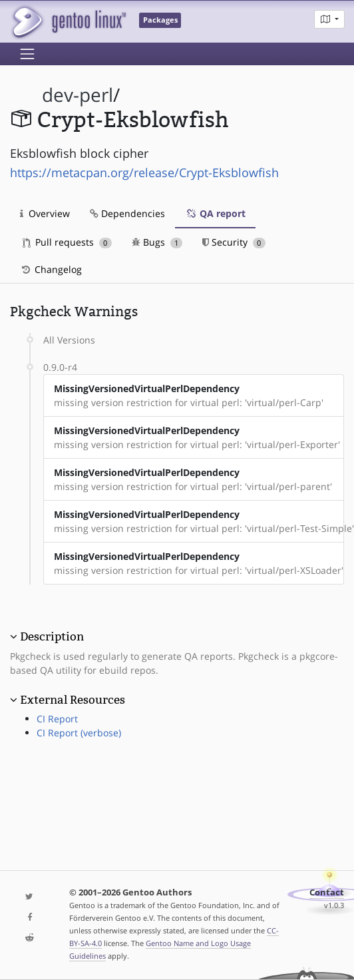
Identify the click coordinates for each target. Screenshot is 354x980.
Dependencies (127, 213)
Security (234, 242)
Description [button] (52, 636)
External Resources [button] (73, 700)
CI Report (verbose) (79, 733)
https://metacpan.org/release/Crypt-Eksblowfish (144, 172)
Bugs (157, 242)
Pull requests (67, 242)
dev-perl (78, 95)
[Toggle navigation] (27, 54)
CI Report (57, 719)
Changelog (51, 269)
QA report (215, 213)
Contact (327, 892)
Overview (45, 213)
